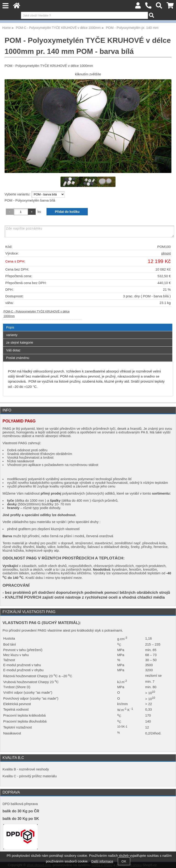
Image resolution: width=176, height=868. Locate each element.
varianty (12, 335)
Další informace (102, 861)
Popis (10, 327)
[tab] (88, 324)
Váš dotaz (13, 350)
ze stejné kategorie (20, 342)
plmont (166, 253)
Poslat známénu (18, 358)
